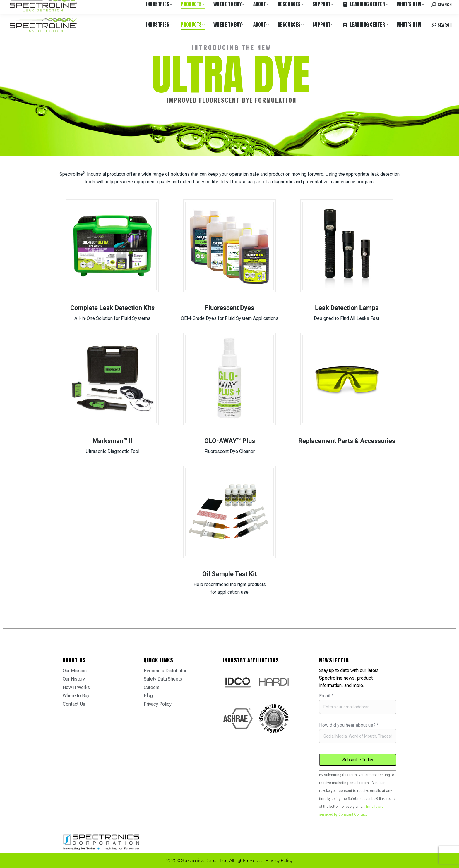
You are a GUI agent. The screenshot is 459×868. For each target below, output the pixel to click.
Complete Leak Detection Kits (112, 308)
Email (326, 696)
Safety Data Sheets (163, 679)
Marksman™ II (112, 441)
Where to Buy (65, 6)
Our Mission (75, 671)
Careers (88, 6)
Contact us (407, 6)
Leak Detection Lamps (347, 308)
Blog (148, 696)
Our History (74, 679)
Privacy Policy (158, 704)
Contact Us (74, 704)
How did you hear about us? (349, 725)
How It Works (76, 687)
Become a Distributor (165, 671)
